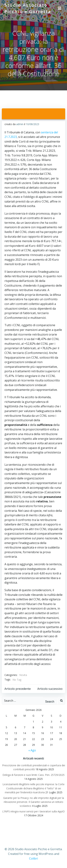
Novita (23, 675)
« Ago (32, 750)
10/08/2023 (33, 124)
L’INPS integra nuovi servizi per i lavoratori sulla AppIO (33, 811)
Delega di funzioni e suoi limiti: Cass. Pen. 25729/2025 (33, 775)
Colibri (33, 858)
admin (20, 124)
